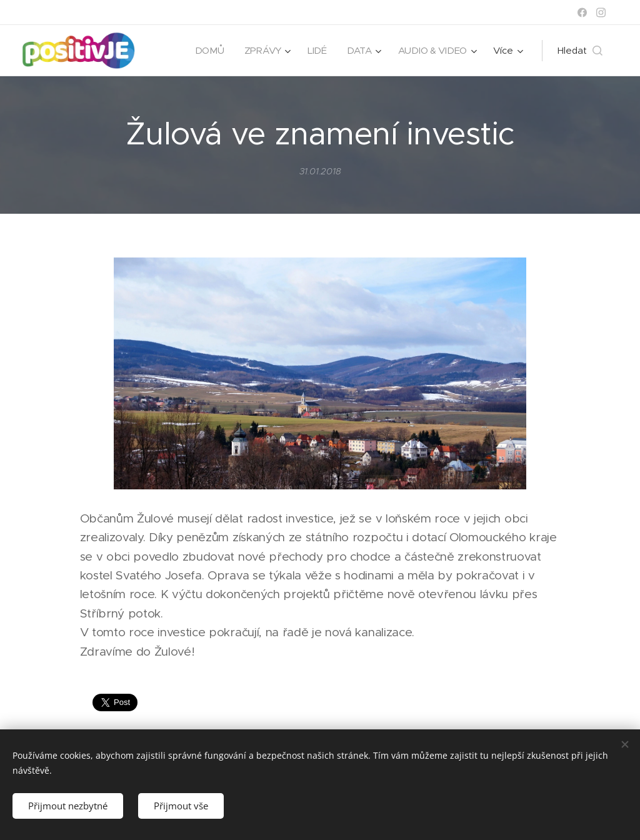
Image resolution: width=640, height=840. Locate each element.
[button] (580, 51)
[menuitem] (208, 51)
